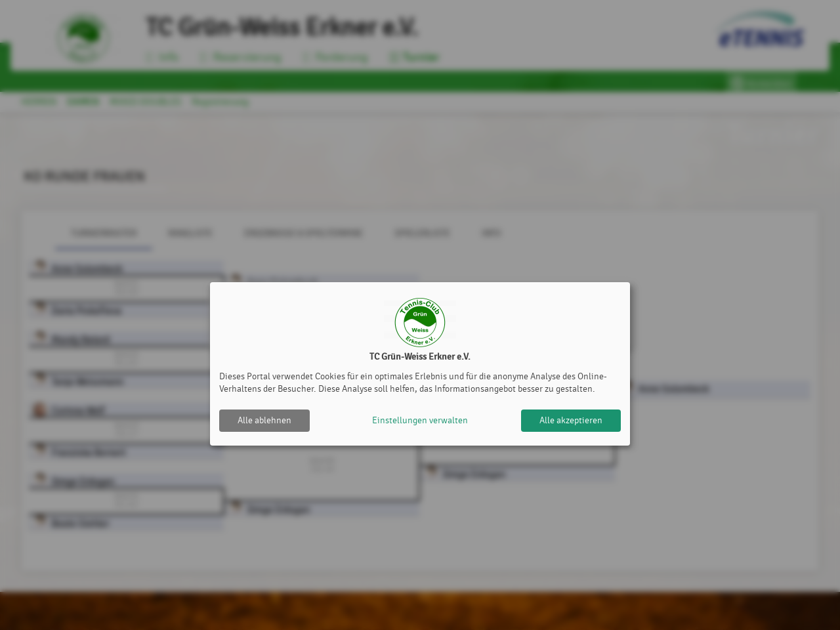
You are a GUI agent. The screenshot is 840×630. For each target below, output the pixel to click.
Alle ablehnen (264, 420)
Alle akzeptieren (571, 420)
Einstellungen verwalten (420, 420)
